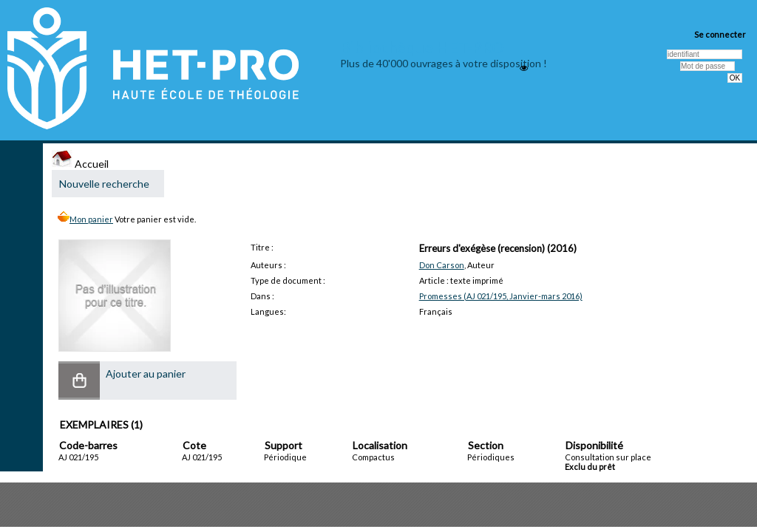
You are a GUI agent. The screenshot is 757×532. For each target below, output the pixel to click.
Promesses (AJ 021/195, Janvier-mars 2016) (501, 296)
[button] (79, 381)
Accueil (80, 164)
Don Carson (442, 265)
